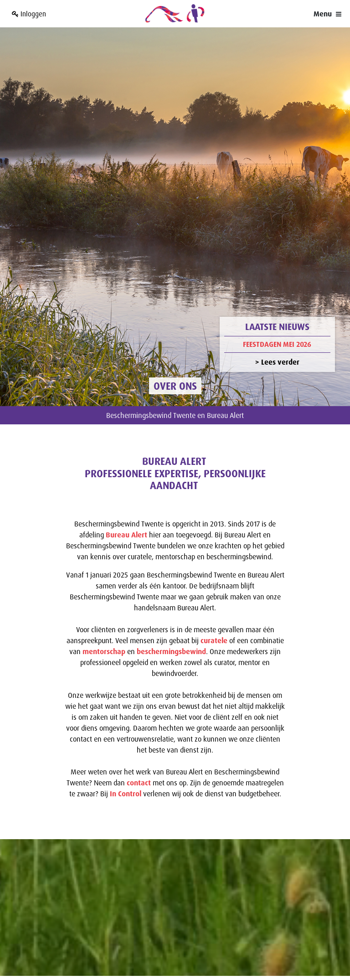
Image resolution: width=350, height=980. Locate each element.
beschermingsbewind (171, 631)
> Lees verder (277, 342)
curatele (214, 620)
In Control (126, 773)
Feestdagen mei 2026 (277, 324)
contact (140, 762)
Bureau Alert (126, 514)
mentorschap (104, 631)
